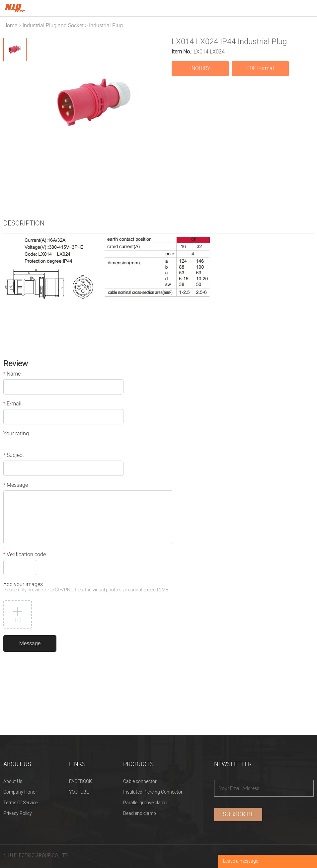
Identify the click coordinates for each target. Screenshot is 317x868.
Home (10, 26)
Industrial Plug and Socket (53, 26)
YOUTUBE (79, 792)
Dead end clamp (140, 813)
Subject (14, 456)
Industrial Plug (106, 26)
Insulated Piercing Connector (153, 792)
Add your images (86, 588)
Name (12, 375)
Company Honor (20, 792)
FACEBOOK (80, 781)
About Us (13, 781)
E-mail (12, 404)
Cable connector (140, 781)
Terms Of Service (20, 803)
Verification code (25, 555)
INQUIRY (200, 68)
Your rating (16, 434)
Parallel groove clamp (145, 803)
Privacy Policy (18, 813)
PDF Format (260, 68)
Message (16, 486)
